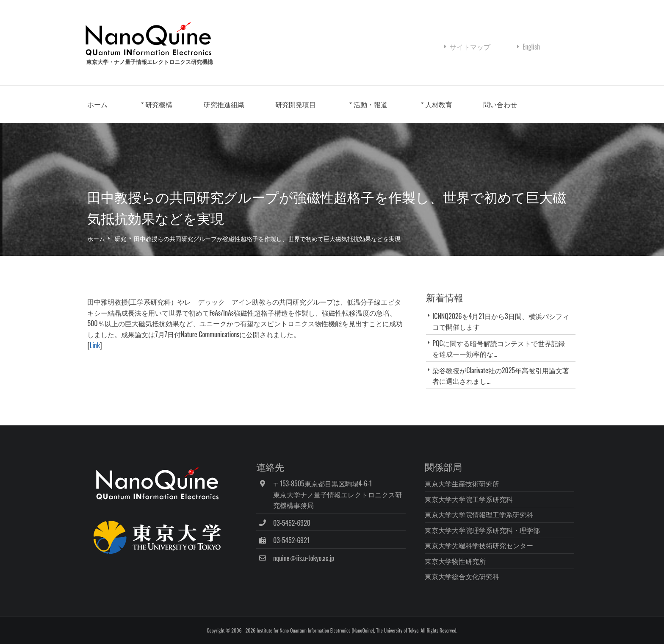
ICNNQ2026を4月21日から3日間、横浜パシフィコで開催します (501, 322)
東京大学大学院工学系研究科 (470, 499)
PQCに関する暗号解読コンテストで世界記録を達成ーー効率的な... (499, 349)
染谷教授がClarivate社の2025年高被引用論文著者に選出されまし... (501, 376)
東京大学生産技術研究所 (463, 483)
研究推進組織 (227, 105)
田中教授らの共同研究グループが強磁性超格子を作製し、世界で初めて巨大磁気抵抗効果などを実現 (271, 239)
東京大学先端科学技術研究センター (480, 545)
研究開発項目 (299, 105)
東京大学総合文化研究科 (463, 576)
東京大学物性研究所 (456, 561)
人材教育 (442, 105)
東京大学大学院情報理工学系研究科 (480, 514)
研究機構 (162, 105)
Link (98, 346)
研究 (124, 239)
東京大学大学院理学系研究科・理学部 (484, 530)
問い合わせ (504, 105)
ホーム (101, 105)
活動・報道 (374, 105)
